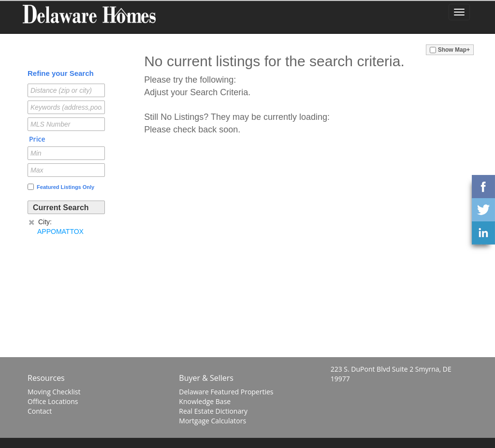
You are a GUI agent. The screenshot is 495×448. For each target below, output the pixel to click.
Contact (40, 411)
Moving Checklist (54, 392)
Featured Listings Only (61, 187)
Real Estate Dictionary (213, 411)
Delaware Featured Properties (226, 392)
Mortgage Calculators (212, 421)
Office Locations (53, 401)
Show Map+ (450, 50)
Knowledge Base (205, 401)
